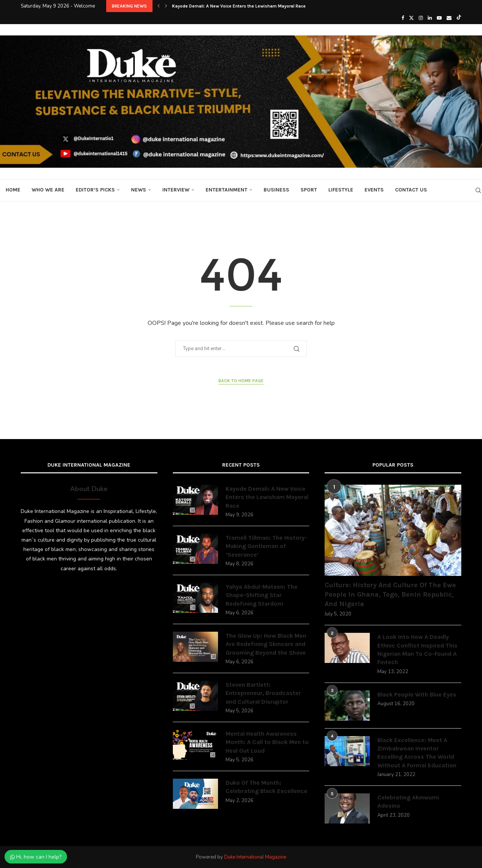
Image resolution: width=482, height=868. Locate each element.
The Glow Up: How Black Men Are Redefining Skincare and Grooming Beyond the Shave (266, 644)
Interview (176, 190)
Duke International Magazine (255, 857)
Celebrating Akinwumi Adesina (408, 801)
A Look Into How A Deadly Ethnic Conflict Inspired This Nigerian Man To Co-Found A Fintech (417, 649)
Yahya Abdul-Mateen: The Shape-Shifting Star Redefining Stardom (262, 595)
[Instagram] (421, 18)
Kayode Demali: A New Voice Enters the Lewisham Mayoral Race (239, 6)
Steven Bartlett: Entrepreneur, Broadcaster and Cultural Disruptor (263, 693)
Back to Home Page (241, 381)
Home (13, 190)
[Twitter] (411, 18)
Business (276, 190)
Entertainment (227, 190)
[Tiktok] (459, 18)
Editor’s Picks (95, 190)
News (139, 190)
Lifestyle (341, 190)
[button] (159, 6)
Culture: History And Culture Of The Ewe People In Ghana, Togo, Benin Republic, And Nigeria (390, 594)
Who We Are (48, 190)
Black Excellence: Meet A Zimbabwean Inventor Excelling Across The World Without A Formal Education (417, 753)
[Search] (478, 190)
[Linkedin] (430, 18)
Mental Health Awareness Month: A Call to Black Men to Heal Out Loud (267, 742)
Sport (309, 190)
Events (374, 190)
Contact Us (411, 190)
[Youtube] (439, 18)
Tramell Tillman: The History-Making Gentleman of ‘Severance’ (266, 546)
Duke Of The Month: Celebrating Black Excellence (266, 787)
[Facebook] (403, 18)
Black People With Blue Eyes (417, 694)
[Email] (449, 18)
